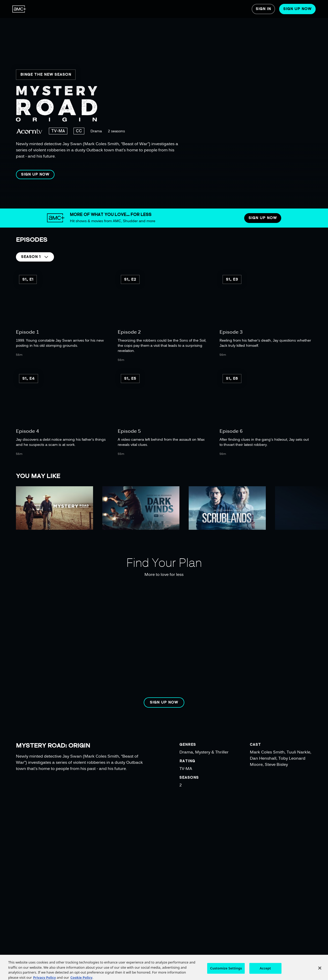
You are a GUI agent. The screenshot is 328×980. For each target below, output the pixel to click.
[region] (166, 104)
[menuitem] (19, 9)
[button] (35, 175)
